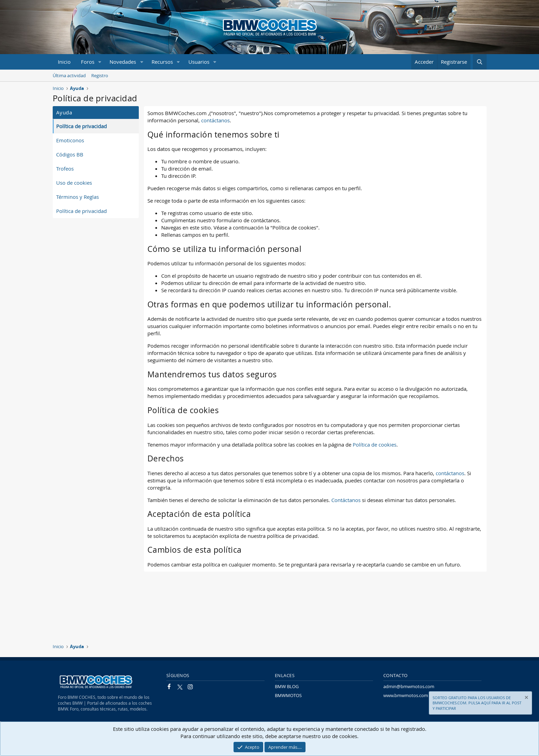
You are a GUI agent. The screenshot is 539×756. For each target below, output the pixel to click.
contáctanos (215, 120)
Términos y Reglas (77, 197)
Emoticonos (70, 140)
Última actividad (69, 75)
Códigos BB (70, 154)
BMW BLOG (287, 686)
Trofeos (65, 168)
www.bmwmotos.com (406, 695)
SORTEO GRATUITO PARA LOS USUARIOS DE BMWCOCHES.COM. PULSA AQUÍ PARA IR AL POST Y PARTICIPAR (477, 703)
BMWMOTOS (288, 695)
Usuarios (199, 62)
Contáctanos (346, 500)
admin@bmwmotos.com (409, 686)
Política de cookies (375, 445)
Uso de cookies (74, 183)
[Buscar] (480, 62)
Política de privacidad (81, 126)
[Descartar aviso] (526, 698)
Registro (100, 75)
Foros (88, 62)
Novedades (123, 62)
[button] (100, 62)
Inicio (64, 62)
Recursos (162, 62)
